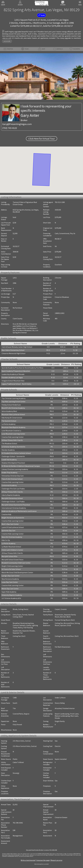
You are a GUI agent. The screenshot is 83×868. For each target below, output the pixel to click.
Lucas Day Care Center (10, 582)
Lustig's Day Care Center (11, 576)
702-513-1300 (60, 202)
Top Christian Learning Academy (14, 398)
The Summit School (9, 421)
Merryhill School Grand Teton (12, 560)
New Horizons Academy (10, 579)
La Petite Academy (8, 424)
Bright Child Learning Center (12, 566)
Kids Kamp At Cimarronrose (12, 418)
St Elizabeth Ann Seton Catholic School (16, 453)
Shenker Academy (8, 450)
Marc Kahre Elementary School (13, 350)
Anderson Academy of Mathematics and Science (19, 511)
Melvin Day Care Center (10, 589)
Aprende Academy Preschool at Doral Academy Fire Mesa (22, 368)
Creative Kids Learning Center (13, 437)
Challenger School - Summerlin (13, 456)
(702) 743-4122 (10, 128)
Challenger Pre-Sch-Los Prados (13, 489)
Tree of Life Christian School (12, 479)
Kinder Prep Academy (9, 472)
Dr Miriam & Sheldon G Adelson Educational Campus (21, 466)
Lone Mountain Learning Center (13, 434)
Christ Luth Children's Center (12, 550)
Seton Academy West (9, 411)
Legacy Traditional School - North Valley (16, 384)
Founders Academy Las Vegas (12, 377)
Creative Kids (6, 514)
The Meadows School (9, 443)
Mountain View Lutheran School (13, 414)
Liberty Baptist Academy (11, 495)
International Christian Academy (14, 508)
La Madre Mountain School (11, 547)
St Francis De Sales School (11, 569)
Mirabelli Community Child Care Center (16, 563)
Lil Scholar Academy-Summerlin (13, 447)
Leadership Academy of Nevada (13, 374)
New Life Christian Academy (12, 537)
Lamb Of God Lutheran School (13, 527)
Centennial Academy (9, 485)
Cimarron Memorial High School (14, 353)
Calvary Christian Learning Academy (15, 469)
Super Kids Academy (9, 592)
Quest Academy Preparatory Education (16, 371)
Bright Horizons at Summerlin (13, 518)
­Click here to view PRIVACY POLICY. (26, 856)
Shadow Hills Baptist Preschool (13, 463)
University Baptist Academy (12, 595)
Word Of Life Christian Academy (13, 408)
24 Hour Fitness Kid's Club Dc (12, 440)
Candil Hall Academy (9, 460)
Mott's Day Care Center (10, 524)
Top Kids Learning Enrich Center (14, 402)
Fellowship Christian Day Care (13, 476)
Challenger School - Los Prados (13, 502)
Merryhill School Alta (9, 556)
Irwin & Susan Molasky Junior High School (17, 347)
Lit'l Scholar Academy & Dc (11, 598)
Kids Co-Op (6, 540)
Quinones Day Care (8, 531)
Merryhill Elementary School (12, 498)
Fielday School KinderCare (11, 405)
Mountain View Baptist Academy (13, 427)
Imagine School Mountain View (13, 381)
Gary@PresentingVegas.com (17, 124)
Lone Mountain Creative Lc (11, 431)
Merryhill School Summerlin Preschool (16, 505)
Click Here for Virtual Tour (42, 139)
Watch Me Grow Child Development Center (17, 572)
